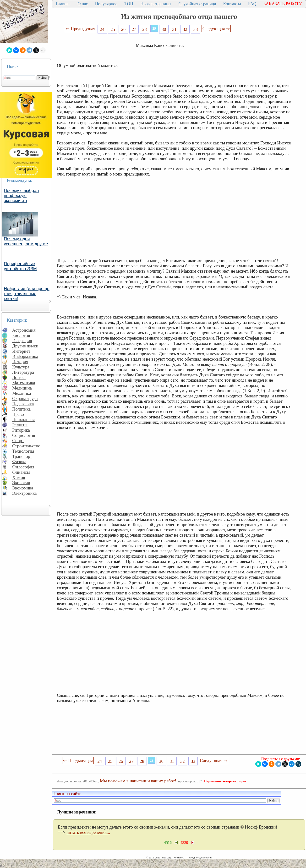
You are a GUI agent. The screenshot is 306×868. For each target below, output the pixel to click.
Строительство (26, 446)
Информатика (25, 356)
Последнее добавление (199, 857)
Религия (20, 425)
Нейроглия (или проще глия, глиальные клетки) (27, 294)
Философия (23, 467)
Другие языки (25, 346)
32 (185, 29)
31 (174, 29)
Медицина (22, 388)
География (22, 341)
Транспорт (22, 456)
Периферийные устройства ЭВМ (20, 266)
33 (196, 29)
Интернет (21, 351)
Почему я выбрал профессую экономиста (21, 196)
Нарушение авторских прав (225, 781)
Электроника (25, 493)
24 (102, 29)
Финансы (21, 472)
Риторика (21, 430)
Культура (21, 367)
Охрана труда (25, 398)
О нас (83, 4)
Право (18, 414)
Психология (23, 420)
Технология (23, 451)
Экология (21, 483)
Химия (19, 477)
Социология (24, 435)
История (20, 362)
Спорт (18, 441)
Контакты (232, 4)
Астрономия (24, 330)
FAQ (252, 4)
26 (123, 29)
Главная (63, 4)
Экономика (23, 488)
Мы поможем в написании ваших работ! (138, 781)
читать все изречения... (88, 832)
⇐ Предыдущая (81, 29)
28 (145, 29)
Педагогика (23, 404)
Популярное (106, 4)
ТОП (129, 4)
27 (134, 29)
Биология (21, 335)
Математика (24, 383)
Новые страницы (156, 4)
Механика (22, 393)
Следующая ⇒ (216, 29)
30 (164, 29)
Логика (19, 377)
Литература (23, 372)
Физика (19, 462)
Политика (21, 409)
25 (113, 29)
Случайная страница (197, 4)
